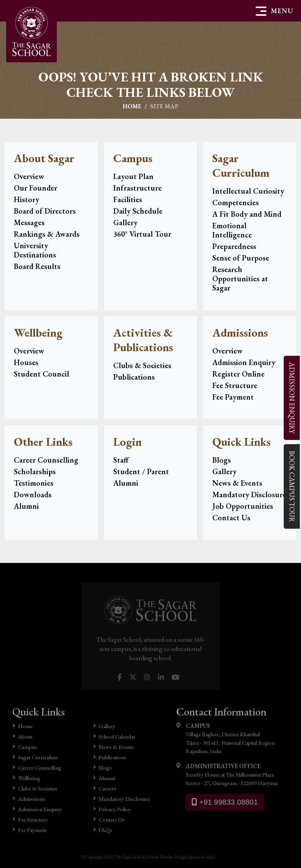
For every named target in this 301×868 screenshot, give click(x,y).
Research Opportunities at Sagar (240, 279)
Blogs (222, 460)
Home (132, 106)
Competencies (236, 202)
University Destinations (35, 250)
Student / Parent (141, 471)
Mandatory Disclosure (249, 495)
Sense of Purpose (241, 258)
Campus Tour (292, 486)
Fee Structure (235, 385)
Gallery (125, 222)
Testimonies (34, 483)
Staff (121, 460)
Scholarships (35, 471)
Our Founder (36, 188)
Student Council (41, 374)
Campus (25, 747)
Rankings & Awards (47, 234)
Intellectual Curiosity (248, 191)
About (22, 736)
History (26, 199)
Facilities (128, 199)
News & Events (237, 483)
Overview (29, 176)
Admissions (29, 799)
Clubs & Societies (142, 365)
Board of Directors (45, 211)
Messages (29, 222)
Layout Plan (133, 176)
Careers (105, 788)
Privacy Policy (112, 809)
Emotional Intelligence (232, 230)
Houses (26, 362)
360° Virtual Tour (142, 234)
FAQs (103, 830)
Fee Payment (233, 397)
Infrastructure (137, 188)
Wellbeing (26, 778)
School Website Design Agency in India (181, 857)
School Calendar (114, 736)
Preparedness (234, 246)
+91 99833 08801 (225, 802)
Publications (134, 377)
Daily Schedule (138, 211)
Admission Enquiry (244, 362)
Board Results (37, 266)
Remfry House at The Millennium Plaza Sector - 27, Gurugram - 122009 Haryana (227, 774)
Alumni (26, 506)
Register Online (238, 374)
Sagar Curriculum (35, 757)
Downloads (33, 495)
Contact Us (231, 518)
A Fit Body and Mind (247, 214)
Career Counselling (46, 460)
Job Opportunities (243, 506)
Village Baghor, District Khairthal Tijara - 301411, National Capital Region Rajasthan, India (226, 738)
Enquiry (292, 397)
